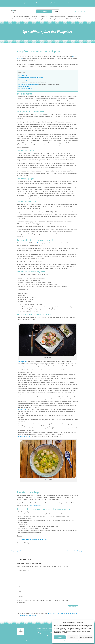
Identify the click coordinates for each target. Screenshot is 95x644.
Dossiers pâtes (28, 19)
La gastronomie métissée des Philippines (31, 78)
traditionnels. (34, 505)
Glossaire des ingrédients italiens (62, 3)
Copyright (49, 3)
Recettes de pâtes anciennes (55, 19)
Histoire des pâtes (40, 19)
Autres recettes (16, 19)
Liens (75, 3)
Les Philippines (23, 75)
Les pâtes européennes (25, 88)
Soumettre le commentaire (73, 606)
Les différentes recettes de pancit (28, 84)
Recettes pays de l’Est (74, 17)
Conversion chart (40, 3)
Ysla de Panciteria (38, 243)
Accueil (20, 3)
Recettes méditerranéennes (58, 17)
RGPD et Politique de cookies (66, 641)
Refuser (72, 637)
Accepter (60, 637)
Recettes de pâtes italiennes (40, 17)
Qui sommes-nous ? (29, 3)
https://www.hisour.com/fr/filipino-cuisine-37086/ (32, 539)
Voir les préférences (86, 637)
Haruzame (18, 640)
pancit (28, 80)
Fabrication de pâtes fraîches (74, 19)
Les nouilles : (22, 80)
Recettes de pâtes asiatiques (21, 17)
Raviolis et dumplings (25, 86)
